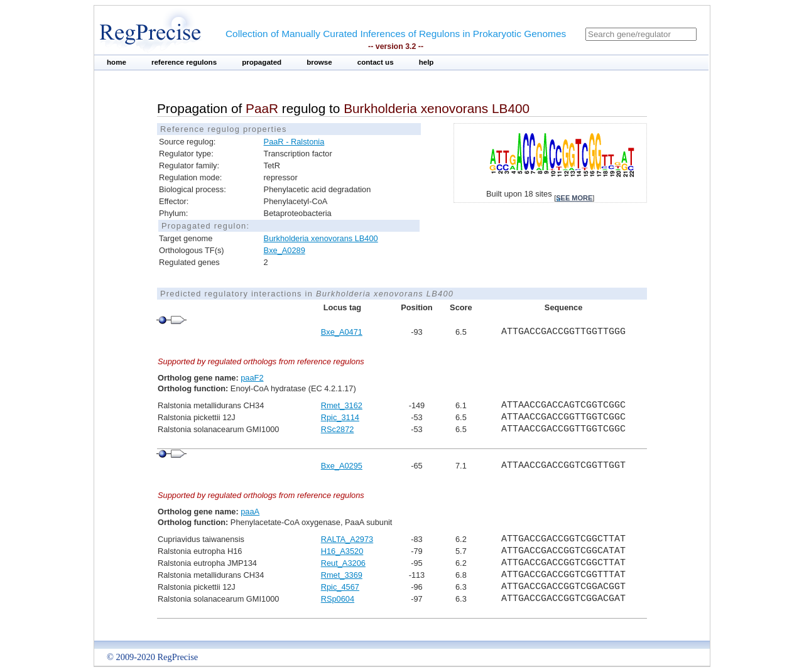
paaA (250, 512)
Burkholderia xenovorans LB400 (321, 238)
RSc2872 (338, 429)
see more (574, 198)
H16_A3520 (342, 551)
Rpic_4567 (340, 587)
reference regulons (184, 62)
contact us (376, 62)
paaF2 (252, 378)
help (426, 62)
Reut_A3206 (343, 563)
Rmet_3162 (342, 405)
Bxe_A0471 (342, 332)
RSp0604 (338, 599)
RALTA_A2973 (347, 539)
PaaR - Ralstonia (294, 142)
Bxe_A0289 (285, 250)
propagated (262, 62)
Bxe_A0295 (342, 466)
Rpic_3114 (340, 417)
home (117, 62)
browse (319, 62)
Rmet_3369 (342, 575)
